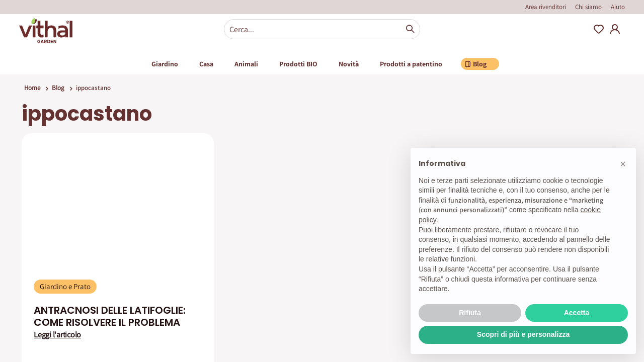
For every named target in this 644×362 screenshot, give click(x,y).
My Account (615, 29)
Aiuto (618, 7)
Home (32, 88)
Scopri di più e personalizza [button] (523, 334)
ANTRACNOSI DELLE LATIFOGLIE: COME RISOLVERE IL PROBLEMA (110, 316)
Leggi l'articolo (57, 335)
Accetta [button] (577, 313)
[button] (623, 164)
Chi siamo (588, 7)
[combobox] (322, 29)
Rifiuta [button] (470, 313)
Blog (58, 88)
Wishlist (599, 29)
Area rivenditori (546, 7)
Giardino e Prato (65, 286)
